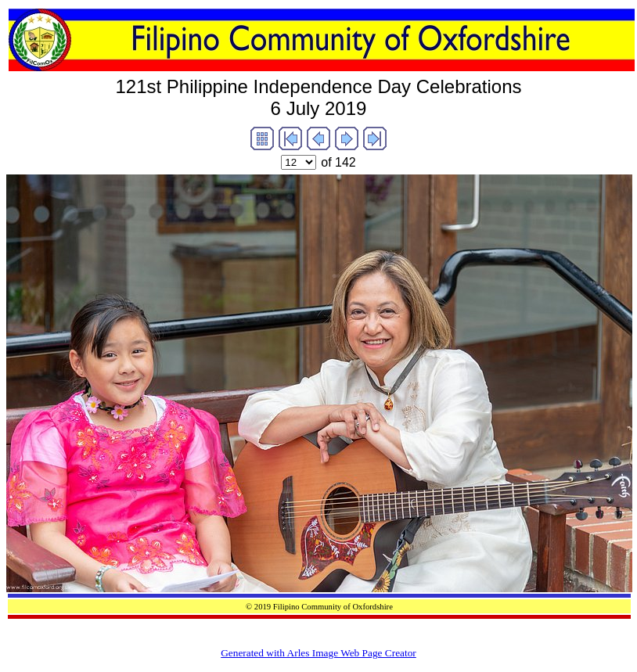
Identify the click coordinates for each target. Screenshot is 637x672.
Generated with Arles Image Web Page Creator (318, 653)
